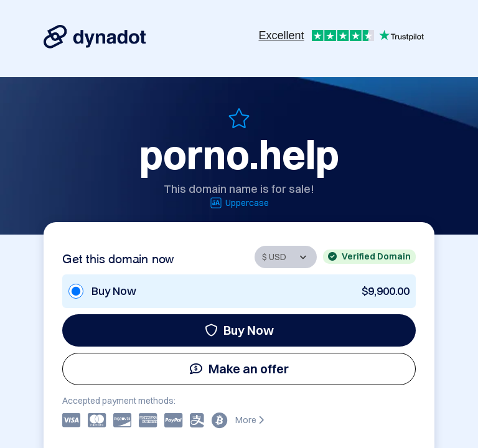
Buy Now (239, 330)
